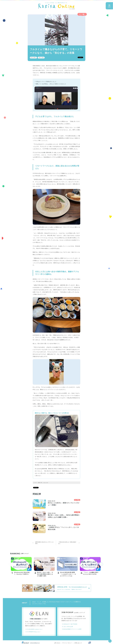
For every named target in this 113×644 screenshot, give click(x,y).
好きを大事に (33, 58)
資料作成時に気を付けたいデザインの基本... (44, 543)
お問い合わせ (57, 643)
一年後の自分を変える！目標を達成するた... (67, 543)
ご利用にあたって (78, 643)
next (101, 564)
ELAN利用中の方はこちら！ (34, 632)
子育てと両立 (41, 58)
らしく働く (82, 14)
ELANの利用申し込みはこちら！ (35, 629)
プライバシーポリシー (67, 643)
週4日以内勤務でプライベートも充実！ (73, 629)
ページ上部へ (110, 641)
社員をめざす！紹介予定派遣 (70, 624)
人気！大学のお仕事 (68, 627)
